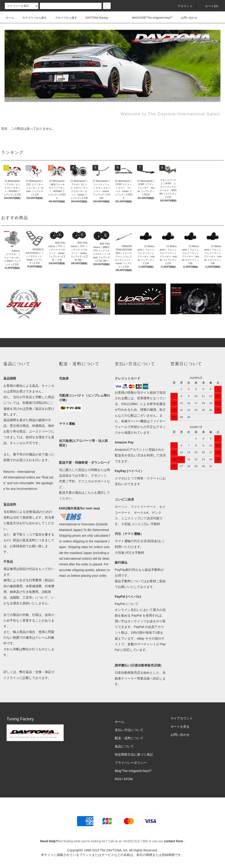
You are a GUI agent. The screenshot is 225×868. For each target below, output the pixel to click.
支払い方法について (129, 730)
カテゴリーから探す (32, 18)
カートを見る (180, 726)
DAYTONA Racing (94, 18)
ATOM (128, 779)
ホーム (10, 18)
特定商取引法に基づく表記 (134, 754)
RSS (118, 779)
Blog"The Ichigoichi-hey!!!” (133, 771)
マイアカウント (182, 718)
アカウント (182, 6)
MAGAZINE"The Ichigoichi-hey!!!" (149, 18)
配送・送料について (129, 738)
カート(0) (209, 6)
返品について (124, 746)
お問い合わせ (186, 18)
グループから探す (63, 18)
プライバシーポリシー (131, 763)
